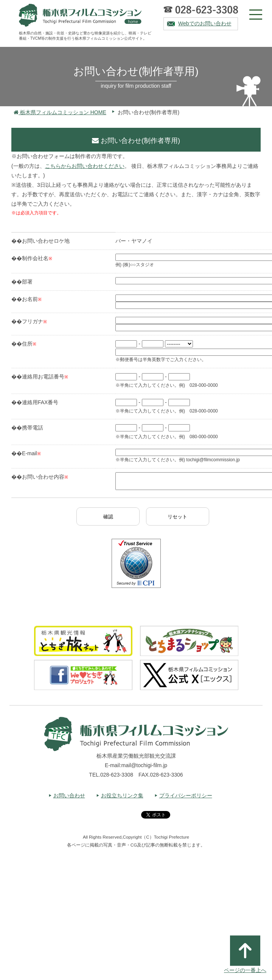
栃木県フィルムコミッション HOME (60, 112)
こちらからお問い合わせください (85, 166)
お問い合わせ (69, 799)
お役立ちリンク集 (122, 799)
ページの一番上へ (245, 954)
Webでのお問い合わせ (205, 23)
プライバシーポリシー (186, 799)
